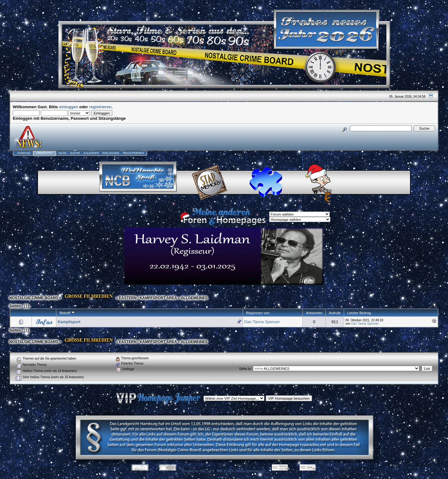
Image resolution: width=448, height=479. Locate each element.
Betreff (67, 313)
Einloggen (111, 153)
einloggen (69, 107)
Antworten (314, 313)
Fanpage (24, 153)
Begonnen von (258, 313)
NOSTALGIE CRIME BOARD (34, 298)
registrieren (100, 107)
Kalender (91, 153)
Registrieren (133, 153)
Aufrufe (335, 313)
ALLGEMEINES (194, 298)
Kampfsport (69, 322)
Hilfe (63, 153)
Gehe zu (245, 369)
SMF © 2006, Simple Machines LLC (241, 471)
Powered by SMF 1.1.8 (198, 471)
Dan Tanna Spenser (262, 322)
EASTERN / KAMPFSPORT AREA (148, 298)
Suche (75, 153)
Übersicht (44, 153)
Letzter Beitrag (359, 313)
